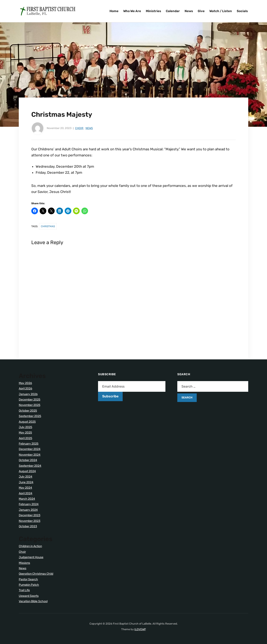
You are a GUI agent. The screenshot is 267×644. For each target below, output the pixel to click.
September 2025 (30, 416)
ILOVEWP (140, 629)
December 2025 (30, 400)
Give (201, 11)
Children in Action (30, 546)
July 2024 (26, 477)
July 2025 (25, 427)
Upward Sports (29, 596)
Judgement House (31, 557)
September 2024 (30, 466)
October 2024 (28, 460)
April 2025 (25, 438)
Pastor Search (28, 579)
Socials (242, 11)
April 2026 (25, 389)
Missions (24, 563)
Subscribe (110, 396)
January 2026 (28, 394)
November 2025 (30, 405)
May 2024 (25, 488)
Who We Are (132, 11)
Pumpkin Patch (29, 585)
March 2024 (27, 499)
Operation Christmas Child (36, 574)
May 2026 (25, 383)
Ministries (153, 11)
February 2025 (29, 444)
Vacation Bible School (33, 601)
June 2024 (26, 482)
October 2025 (28, 411)
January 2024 (28, 510)
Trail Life (24, 590)
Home (114, 11)
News (189, 11)
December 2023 (30, 515)
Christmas (48, 226)
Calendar (173, 11)
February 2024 (29, 504)
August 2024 (27, 471)
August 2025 (27, 422)
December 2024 (30, 449)
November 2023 (30, 521)
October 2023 (28, 526)
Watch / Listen (221, 11)
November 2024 (30, 455)
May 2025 (25, 433)
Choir (79, 128)
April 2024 (26, 493)
